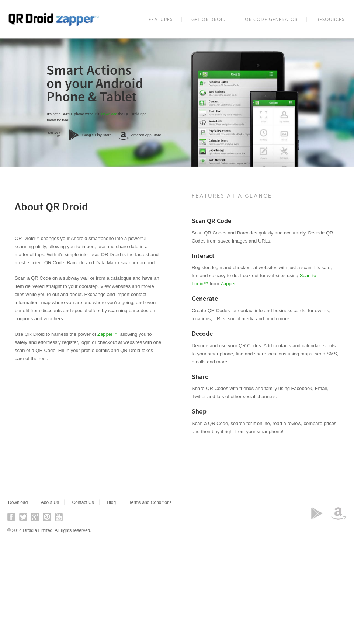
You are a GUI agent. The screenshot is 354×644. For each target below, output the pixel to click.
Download (109, 114)
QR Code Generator (271, 20)
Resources (330, 20)
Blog (111, 502)
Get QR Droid (209, 20)
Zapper (228, 284)
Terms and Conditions (150, 502)
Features (161, 20)
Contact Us (83, 502)
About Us (50, 502)
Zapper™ (107, 334)
